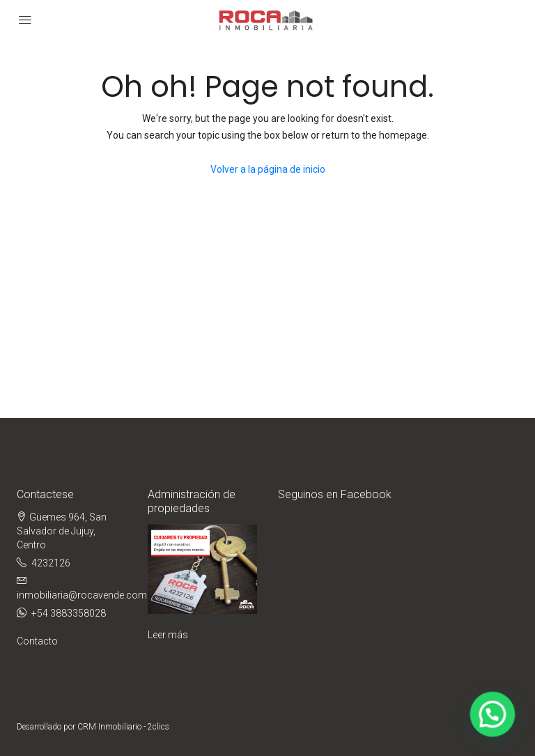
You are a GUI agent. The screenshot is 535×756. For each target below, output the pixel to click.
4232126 (51, 563)
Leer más (168, 635)
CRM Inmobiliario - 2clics (123, 727)
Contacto (37, 641)
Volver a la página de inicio (268, 169)
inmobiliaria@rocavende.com (82, 595)
